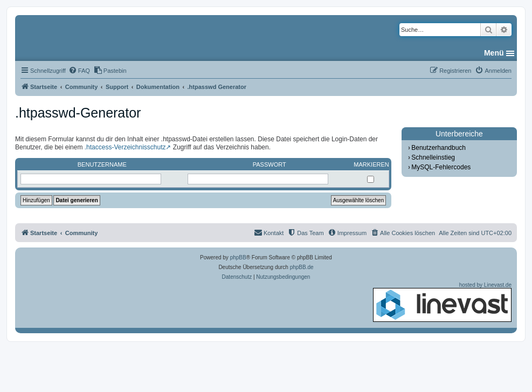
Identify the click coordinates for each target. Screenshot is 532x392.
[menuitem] (79, 71)
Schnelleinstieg (433, 157)
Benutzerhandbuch (438, 148)
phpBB (238, 257)
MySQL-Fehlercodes (441, 167)
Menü (494, 53)
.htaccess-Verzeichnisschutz (125, 147)
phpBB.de (302, 267)
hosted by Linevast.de (442, 302)
